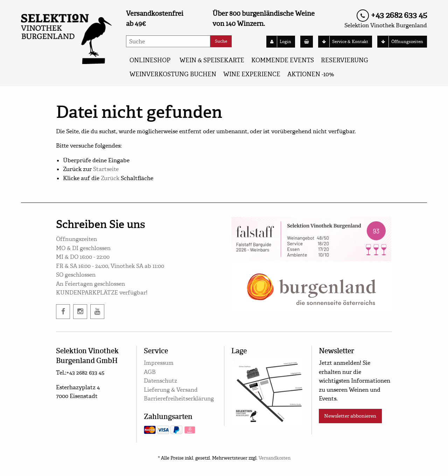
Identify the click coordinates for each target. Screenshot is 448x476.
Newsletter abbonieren (350, 416)
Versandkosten (275, 458)
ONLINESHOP (150, 60)
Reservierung (345, 60)
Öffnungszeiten (400, 42)
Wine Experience (252, 74)
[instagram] (80, 312)
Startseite (106, 169)
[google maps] (268, 391)
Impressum (159, 363)
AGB (150, 372)
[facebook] (63, 312)
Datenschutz (160, 381)
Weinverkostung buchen (173, 74)
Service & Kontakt (343, 42)
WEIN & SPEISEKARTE (212, 60)
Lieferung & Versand (171, 390)
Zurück (110, 178)
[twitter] (97, 312)
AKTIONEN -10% (311, 74)
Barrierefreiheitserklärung (179, 399)
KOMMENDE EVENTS (283, 60)
